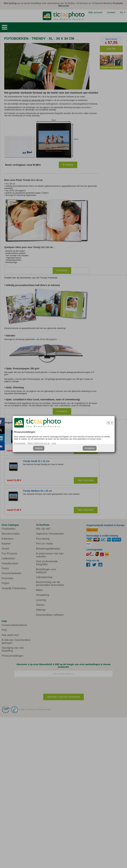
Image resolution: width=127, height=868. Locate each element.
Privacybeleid (20, 443)
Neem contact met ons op (39, 443)
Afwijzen (39, 448)
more (54, 443)
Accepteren (90, 448)
